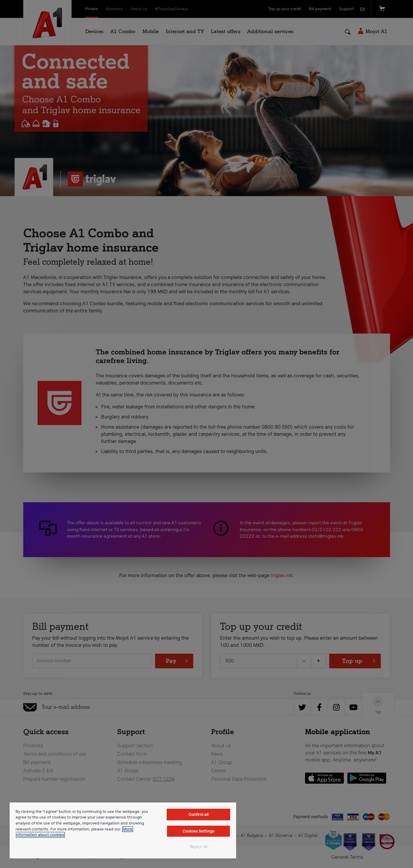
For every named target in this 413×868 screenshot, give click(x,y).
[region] (123, 830)
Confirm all (198, 814)
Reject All (198, 847)
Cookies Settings (198, 831)
